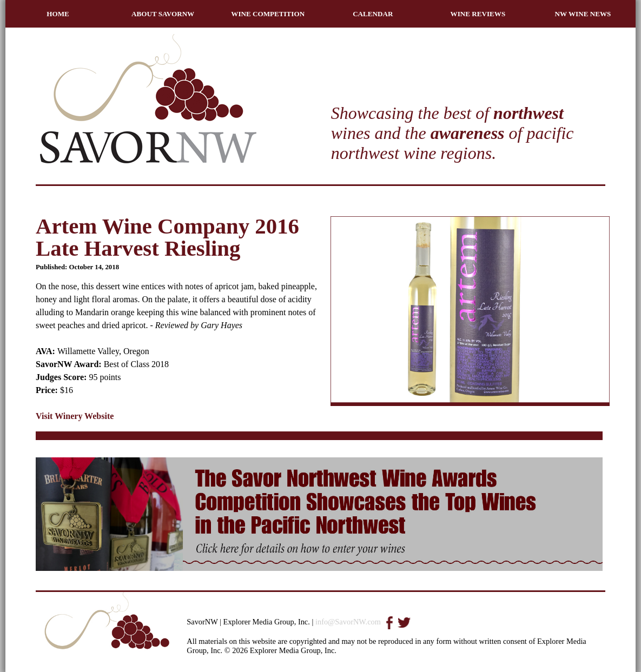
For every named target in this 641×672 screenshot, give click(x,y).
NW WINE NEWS (583, 14)
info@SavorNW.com (348, 622)
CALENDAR (373, 14)
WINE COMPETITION (268, 14)
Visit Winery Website (75, 416)
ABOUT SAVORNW (163, 14)
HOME (58, 14)
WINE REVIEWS (478, 14)
